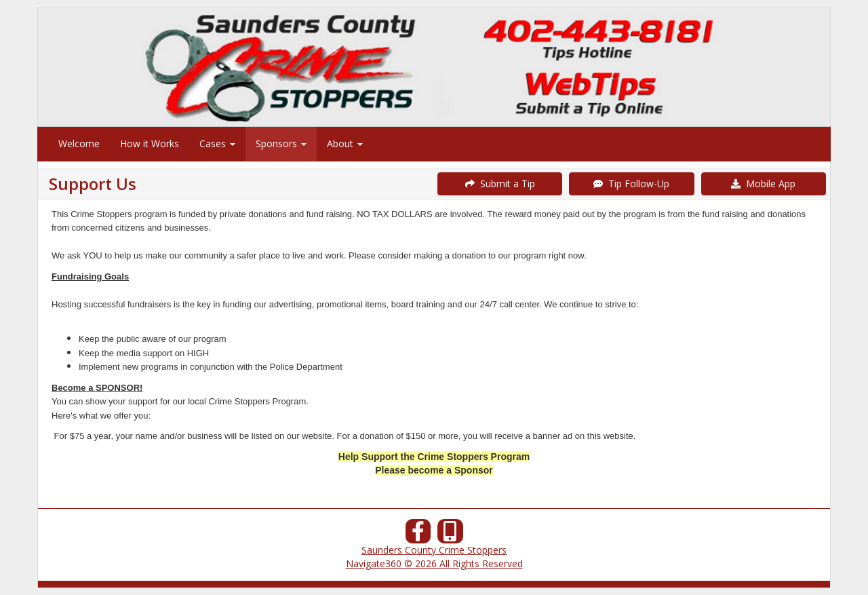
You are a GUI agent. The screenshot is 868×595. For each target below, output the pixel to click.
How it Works (150, 143)
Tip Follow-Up (631, 184)
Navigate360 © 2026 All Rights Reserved (434, 563)
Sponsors (281, 143)
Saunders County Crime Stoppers (434, 550)
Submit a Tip (500, 184)
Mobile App (763, 184)
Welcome (79, 143)
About (345, 143)
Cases (217, 143)
